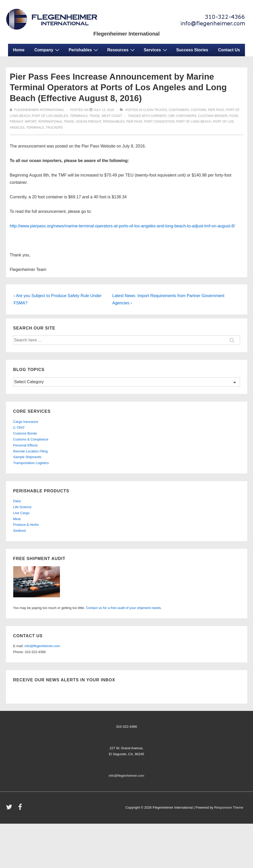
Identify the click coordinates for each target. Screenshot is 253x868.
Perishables (84, 50)
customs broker (213, 116)
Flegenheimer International (127, 34)
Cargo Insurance (26, 422)
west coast (112, 116)
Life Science (22, 507)
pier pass (134, 122)
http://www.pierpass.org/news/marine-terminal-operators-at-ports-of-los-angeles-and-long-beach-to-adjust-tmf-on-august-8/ (122, 226)
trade (95, 116)
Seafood (19, 531)
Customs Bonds (25, 433)
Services (156, 50)
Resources (122, 50)
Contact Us (229, 50)
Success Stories (192, 50)
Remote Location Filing (30, 451)
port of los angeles (50, 116)
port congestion (159, 122)
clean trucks (155, 110)
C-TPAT (19, 428)
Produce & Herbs (26, 525)
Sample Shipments (27, 457)
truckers (54, 128)
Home (19, 50)
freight (16, 122)
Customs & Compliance (31, 439)
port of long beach (194, 122)
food (234, 116)
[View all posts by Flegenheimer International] (37, 110)
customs (199, 110)
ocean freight (88, 122)
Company (47, 50)
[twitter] (10, 809)
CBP (171, 116)
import (31, 122)
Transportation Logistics (31, 463)
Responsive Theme (229, 807)
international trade (56, 122)
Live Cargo (21, 513)
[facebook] (21, 809)
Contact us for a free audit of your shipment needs (123, 608)
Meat (17, 519)
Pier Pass (216, 110)
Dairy (17, 501)
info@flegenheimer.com (42, 646)
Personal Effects (25, 445)
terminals (79, 116)
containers (179, 110)
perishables (114, 122)
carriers (159, 116)
